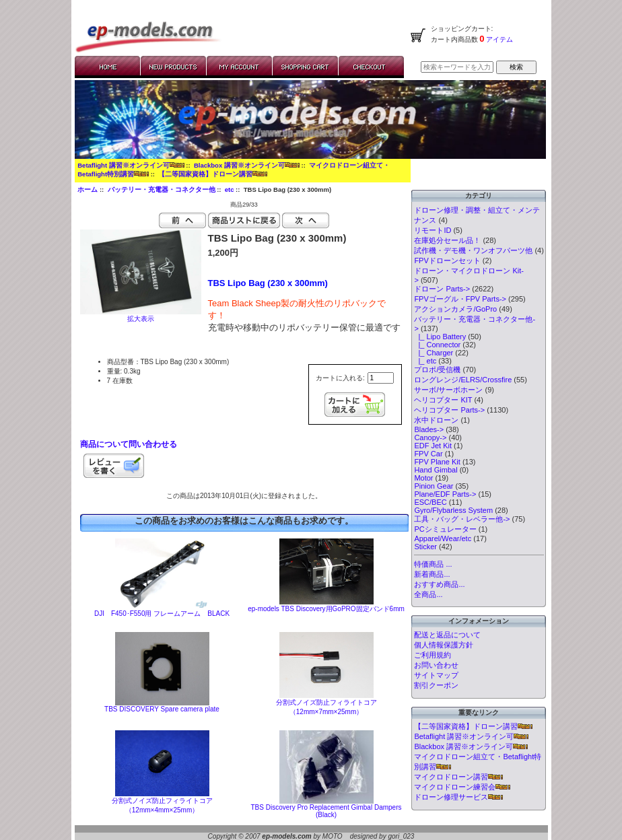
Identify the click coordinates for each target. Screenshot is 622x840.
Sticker (425, 547)
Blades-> (429, 429)
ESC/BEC (430, 502)
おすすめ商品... (439, 584)
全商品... (428, 594)
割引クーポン (436, 685)
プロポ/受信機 (437, 370)
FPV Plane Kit (437, 462)
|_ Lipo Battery (440, 337)
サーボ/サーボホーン (448, 390)
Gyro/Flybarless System (453, 510)
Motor (423, 478)
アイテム (499, 39)
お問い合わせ (436, 665)
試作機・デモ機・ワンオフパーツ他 (473, 250)
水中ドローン (436, 420)
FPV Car (428, 454)
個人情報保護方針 (444, 645)
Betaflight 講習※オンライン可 (131, 165)
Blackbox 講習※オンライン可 (247, 165)
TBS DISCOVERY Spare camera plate (162, 709)
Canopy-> (430, 438)
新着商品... (432, 574)
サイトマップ (436, 675)
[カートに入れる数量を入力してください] (381, 378)
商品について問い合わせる (129, 444)
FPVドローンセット (447, 260)
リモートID (433, 230)
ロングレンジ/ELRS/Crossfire (463, 380)
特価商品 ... (433, 564)
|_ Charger (434, 353)
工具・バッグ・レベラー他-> (462, 519)
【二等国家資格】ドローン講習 (213, 174)
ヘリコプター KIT (443, 400)
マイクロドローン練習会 (462, 787)
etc (230, 189)
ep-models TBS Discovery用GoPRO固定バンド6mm (326, 609)
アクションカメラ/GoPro (455, 309)
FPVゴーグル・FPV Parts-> (460, 299)
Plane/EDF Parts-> (445, 494)
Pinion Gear (434, 486)
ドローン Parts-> (442, 289)
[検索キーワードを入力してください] (457, 67)
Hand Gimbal (436, 470)
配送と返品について (447, 635)
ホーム (88, 189)
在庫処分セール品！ (447, 240)
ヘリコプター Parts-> (449, 410)
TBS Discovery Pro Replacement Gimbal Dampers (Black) (326, 811)
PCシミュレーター (445, 529)
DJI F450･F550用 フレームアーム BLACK (162, 614)
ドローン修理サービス (458, 797)
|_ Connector (437, 345)
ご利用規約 (433, 655)
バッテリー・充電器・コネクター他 (162, 189)
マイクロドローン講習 (458, 777)
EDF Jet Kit (433, 446)
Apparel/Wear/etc (443, 538)
